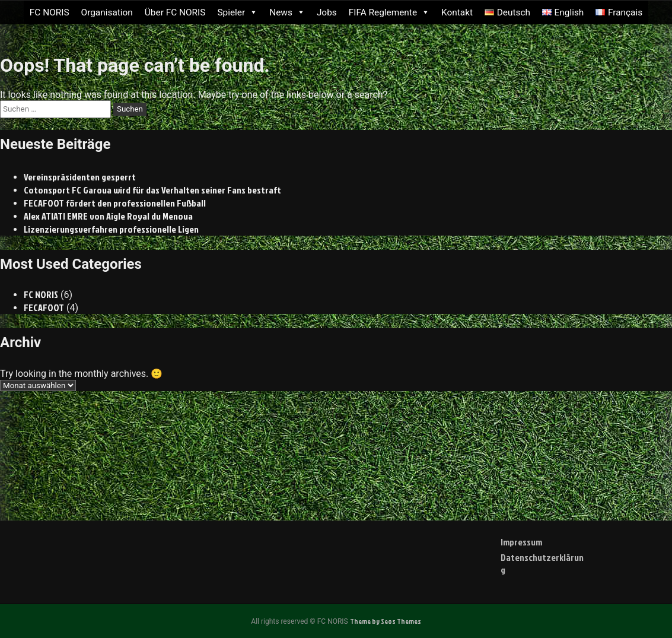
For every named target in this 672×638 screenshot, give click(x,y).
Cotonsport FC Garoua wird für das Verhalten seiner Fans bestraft (152, 190)
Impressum (521, 542)
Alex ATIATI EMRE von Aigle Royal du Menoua (108, 216)
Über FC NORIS (175, 12)
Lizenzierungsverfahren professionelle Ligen (111, 229)
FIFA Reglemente (389, 12)
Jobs (327, 12)
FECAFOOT (44, 307)
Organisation (107, 12)
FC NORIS (50, 12)
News (287, 12)
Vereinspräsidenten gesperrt (80, 177)
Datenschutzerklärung (542, 564)
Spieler (237, 12)
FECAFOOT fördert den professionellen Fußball (115, 203)
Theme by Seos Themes (386, 621)
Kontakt (457, 12)
